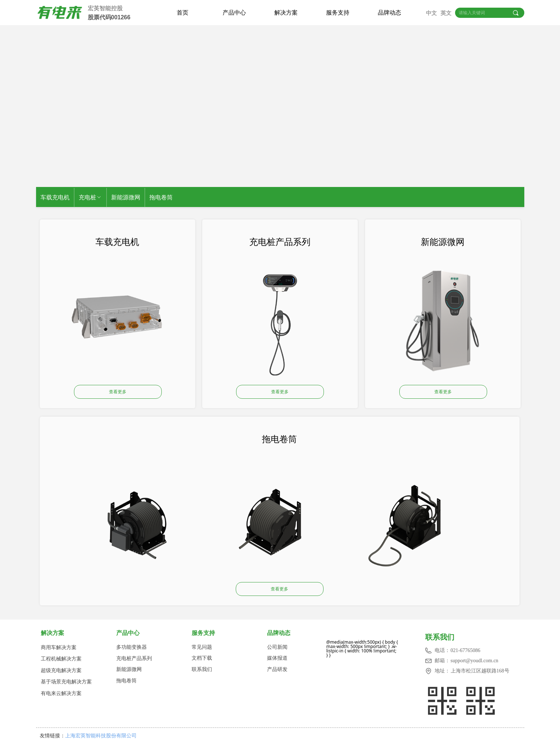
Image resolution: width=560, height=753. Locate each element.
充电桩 (90, 197)
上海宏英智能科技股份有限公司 (103, 735)
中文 (431, 13)
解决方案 (286, 13)
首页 (183, 13)
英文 (446, 13)
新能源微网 (126, 197)
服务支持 (338, 13)
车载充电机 (55, 197)
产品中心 (234, 13)
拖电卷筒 (161, 197)
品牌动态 (389, 13)
